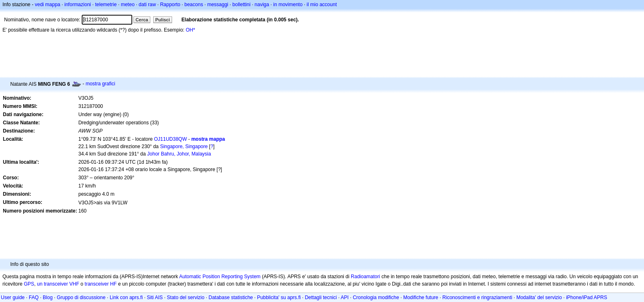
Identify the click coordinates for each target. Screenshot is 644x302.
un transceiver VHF (58, 284)
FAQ (34, 297)
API (345, 297)
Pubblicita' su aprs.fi (279, 297)
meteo (128, 5)
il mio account (322, 5)
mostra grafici (100, 84)
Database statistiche (231, 297)
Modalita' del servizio (539, 297)
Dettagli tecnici (321, 297)
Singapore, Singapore (184, 146)
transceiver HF (101, 284)
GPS (29, 284)
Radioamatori (365, 277)
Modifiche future (421, 297)
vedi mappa (48, 5)
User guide (13, 297)
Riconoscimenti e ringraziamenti (477, 297)
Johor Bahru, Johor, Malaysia (179, 154)
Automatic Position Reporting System (220, 277)
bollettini (241, 5)
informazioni (78, 5)
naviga (262, 5)
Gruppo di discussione (81, 297)
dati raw (147, 5)
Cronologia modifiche (376, 297)
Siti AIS (155, 297)
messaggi (217, 5)
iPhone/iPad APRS (586, 297)
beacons (194, 5)
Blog (48, 297)
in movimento (288, 5)
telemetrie (106, 5)
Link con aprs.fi (126, 297)
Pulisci (162, 20)
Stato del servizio (185, 297)
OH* (190, 30)
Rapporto (170, 5)
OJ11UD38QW (170, 139)
